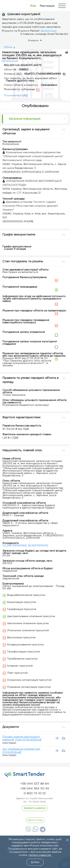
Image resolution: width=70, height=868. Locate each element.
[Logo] (8, 6)
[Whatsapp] (35, 831)
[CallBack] (35, 808)
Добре (35, 862)
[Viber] (28, 831)
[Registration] (47, 6)
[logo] (25, 775)
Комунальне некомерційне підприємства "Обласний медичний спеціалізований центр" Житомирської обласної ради (33, 156)
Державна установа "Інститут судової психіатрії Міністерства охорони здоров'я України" (30, 206)
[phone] (35, 784)
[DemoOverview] (35, 820)
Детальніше (49, 31)
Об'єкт (8, 47)
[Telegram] (42, 831)
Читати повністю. (40, 855)
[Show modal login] (33, 6)
